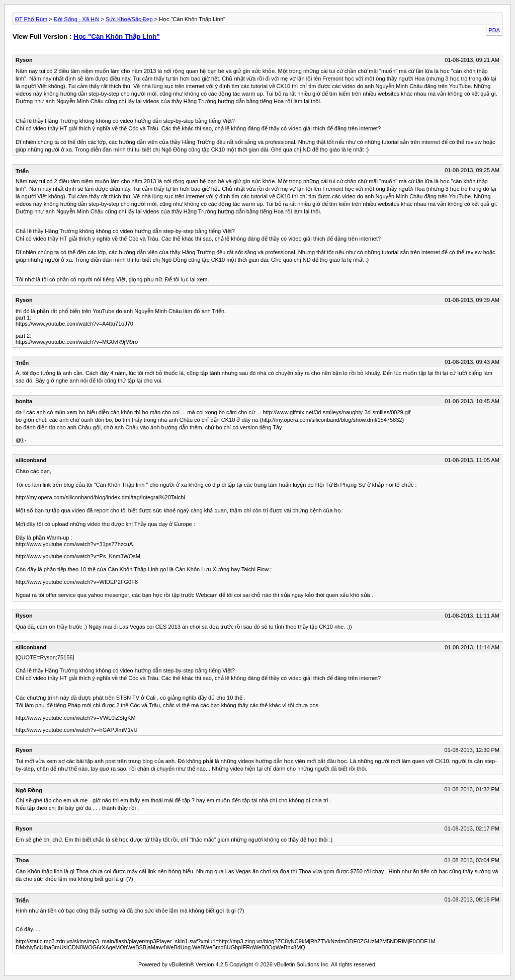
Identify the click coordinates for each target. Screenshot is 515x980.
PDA (494, 30)
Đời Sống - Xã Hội (77, 19)
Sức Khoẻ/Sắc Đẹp (129, 19)
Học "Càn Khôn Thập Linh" (116, 36)
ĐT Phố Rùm (31, 19)
